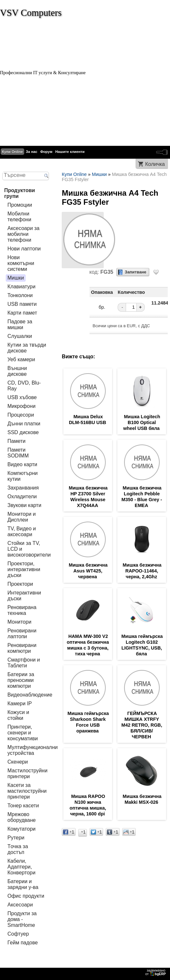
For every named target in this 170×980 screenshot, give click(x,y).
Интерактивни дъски (24, 596)
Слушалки (20, 336)
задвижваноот (156, 972)
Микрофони (21, 406)
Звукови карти (24, 505)
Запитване (136, 272)
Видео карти (22, 464)
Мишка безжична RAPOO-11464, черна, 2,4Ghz (142, 571)
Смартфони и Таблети (24, 663)
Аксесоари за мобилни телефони (23, 234)
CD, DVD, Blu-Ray (24, 386)
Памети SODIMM (18, 453)
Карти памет (22, 313)
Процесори (21, 415)
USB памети (22, 304)
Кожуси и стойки (18, 715)
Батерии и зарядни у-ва (23, 884)
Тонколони (20, 295)
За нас (32, 152)
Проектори (20, 584)
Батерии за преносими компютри (21, 680)
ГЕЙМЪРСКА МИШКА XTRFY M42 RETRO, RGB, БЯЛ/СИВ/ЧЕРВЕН (142, 725)
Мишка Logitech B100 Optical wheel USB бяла (142, 422)
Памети (16, 441)
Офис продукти (26, 896)
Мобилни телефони (19, 217)
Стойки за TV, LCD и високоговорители (29, 549)
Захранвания (23, 488)
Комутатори (21, 829)
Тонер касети (23, 806)
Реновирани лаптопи (22, 634)
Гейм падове (23, 943)
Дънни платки (24, 424)
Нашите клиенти (70, 152)
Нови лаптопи (24, 249)
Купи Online (12, 152)
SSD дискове (23, 432)
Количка (155, 164)
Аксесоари (20, 905)
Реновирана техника (22, 610)
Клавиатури (21, 287)
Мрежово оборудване (21, 817)
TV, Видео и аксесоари (22, 531)
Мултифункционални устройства (32, 750)
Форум (46, 152)
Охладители (22, 496)
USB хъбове (22, 397)
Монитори (19, 622)
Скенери (18, 762)
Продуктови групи (20, 193)
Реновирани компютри (22, 648)
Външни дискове (17, 371)
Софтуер (18, 934)
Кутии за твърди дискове (27, 348)
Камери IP (20, 703)
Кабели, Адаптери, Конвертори (21, 867)
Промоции (20, 205)
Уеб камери (21, 359)
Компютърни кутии (23, 476)
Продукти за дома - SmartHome (22, 919)
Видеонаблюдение (30, 695)
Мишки (16, 278)
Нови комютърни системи (21, 263)
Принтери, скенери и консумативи (23, 733)
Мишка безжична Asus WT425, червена (88, 571)
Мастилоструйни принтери (27, 773)
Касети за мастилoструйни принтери (27, 791)
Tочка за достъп (18, 849)
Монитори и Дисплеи (21, 517)
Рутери (16, 838)
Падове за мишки (20, 324)
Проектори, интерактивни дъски (24, 569)
